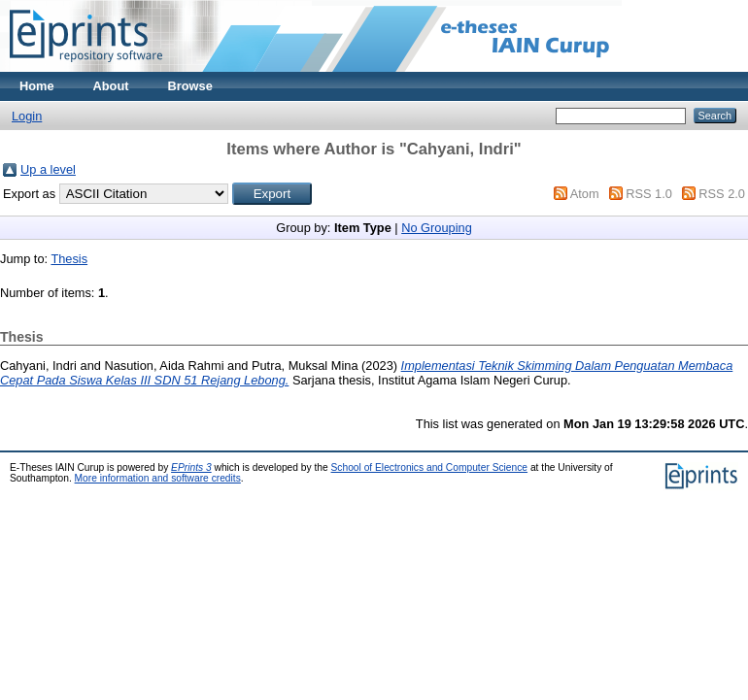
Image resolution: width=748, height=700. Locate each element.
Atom (585, 194)
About (111, 86)
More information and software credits (158, 478)
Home (37, 86)
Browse (190, 86)
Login (27, 116)
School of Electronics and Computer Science (430, 467)
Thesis (69, 259)
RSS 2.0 (722, 194)
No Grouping (437, 228)
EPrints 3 (191, 467)
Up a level (48, 169)
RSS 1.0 (649, 194)
